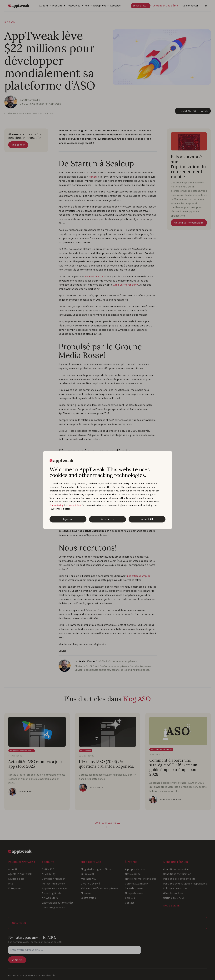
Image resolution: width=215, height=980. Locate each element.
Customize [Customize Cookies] (107, 519)
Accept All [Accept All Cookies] (147, 519)
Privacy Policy (74, 505)
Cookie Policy (56, 505)
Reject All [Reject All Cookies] (68, 519)
